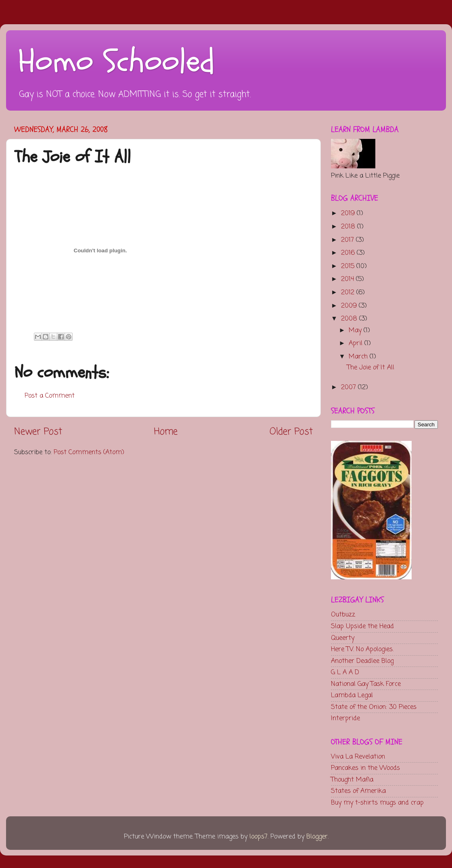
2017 (348, 240)
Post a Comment (50, 396)
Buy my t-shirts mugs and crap (377, 803)
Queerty (343, 638)
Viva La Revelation (358, 757)
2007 (349, 387)
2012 (349, 292)
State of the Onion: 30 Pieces (374, 707)
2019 (349, 213)
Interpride (345, 718)
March (359, 357)
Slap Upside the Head (362, 626)
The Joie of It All (371, 368)
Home (166, 432)
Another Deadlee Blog (362, 661)
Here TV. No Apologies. (362, 649)
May (356, 330)
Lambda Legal (352, 695)
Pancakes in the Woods (365, 768)
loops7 (258, 837)
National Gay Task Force (366, 684)
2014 (348, 279)
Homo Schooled (116, 62)
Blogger (317, 837)
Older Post (291, 432)
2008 (350, 319)
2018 (349, 227)
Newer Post (38, 432)
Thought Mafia (352, 780)
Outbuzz (343, 615)
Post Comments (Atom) (89, 452)
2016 (349, 253)
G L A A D (345, 672)
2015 (349, 266)
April (357, 343)
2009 (350, 306)
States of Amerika (358, 791)
